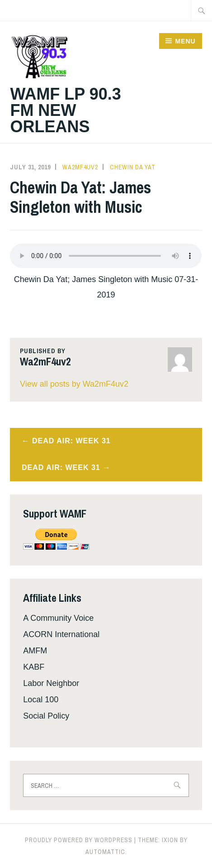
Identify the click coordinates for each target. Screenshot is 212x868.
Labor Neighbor (51, 683)
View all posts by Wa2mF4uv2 (74, 384)
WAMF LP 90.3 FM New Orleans (65, 110)
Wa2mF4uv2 (80, 167)
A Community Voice (58, 618)
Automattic (105, 852)
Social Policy (46, 716)
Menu (185, 41)
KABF (34, 667)
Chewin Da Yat (133, 167)
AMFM (35, 651)
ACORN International (61, 634)
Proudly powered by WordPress (79, 840)
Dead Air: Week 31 (71, 441)
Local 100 (41, 700)
